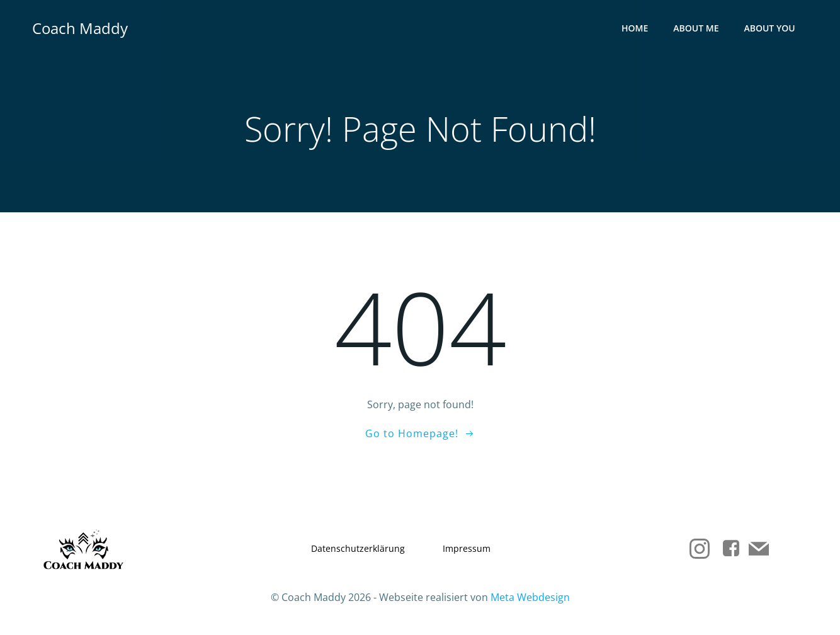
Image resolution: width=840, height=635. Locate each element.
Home (635, 29)
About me (696, 29)
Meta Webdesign (530, 598)
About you (770, 29)
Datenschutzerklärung (358, 549)
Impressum (467, 549)
